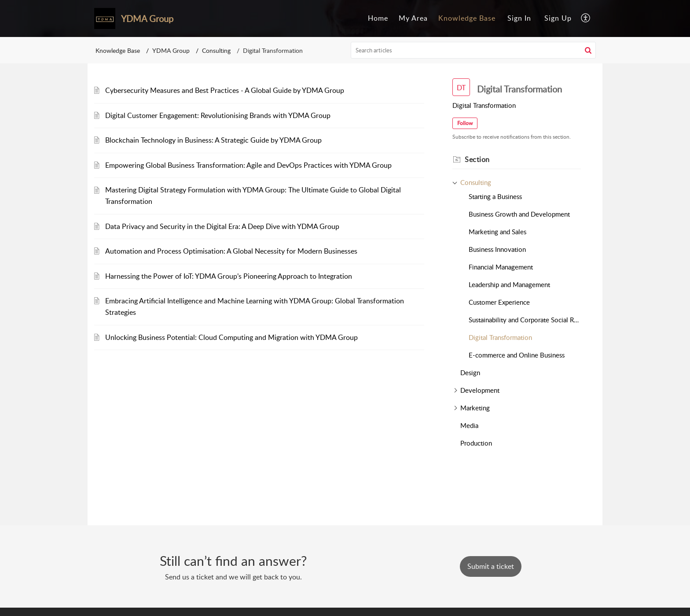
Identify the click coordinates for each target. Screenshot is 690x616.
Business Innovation (497, 249)
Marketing (475, 408)
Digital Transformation (500, 337)
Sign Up (558, 18)
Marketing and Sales (497, 232)
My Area (413, 18)
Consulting (216, 50)
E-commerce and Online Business (517, 355)
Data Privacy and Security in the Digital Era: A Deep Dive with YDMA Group (222, 226)
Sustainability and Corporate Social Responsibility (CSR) (525, 320)
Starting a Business (495, 196)
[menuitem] (378, 18)
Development (480, 390)
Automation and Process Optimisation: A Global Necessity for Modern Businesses (231, 251)
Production (476, 443)
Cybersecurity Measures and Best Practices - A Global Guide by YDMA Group (225, 90)
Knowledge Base (467, 18)
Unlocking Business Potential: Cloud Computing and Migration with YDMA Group (231, 337)
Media (469, 425)
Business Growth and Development (519, 214)
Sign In (519, 18)
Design (470, 373)
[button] (586, 18)
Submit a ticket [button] (491, 566)
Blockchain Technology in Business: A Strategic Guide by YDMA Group (213, 140)
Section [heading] (477, 159)
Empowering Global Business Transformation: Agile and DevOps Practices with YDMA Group (248, 165)
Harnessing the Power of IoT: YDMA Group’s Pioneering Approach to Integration (229, 276)
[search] (473, 50)
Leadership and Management (509, 284)
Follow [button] (465, 123)
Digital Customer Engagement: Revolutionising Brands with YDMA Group (218, 115)
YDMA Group (171, 50)
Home (378, 18)
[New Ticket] (491, 566)
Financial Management (501, 267)
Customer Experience (499, 302)
